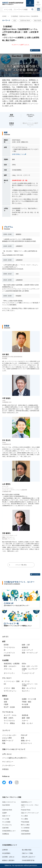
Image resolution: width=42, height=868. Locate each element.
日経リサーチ (6, 816)
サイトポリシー (8, 762)
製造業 (6, 699)
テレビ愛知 (24, 819)
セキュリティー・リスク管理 (30, 685)
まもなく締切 (7, 738)
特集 (4, 743)
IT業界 (6, 704)
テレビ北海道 (6, 822)
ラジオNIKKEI (25, 828)
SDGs (24, 664)
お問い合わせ (7, 754)
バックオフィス (9, 653)
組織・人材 (26, 645)
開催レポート (26, 741)
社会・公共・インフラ (30, 666)
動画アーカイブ (8, 741)
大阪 (14, 21)
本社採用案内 (6, 853)
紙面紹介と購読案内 (8, 860)
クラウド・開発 (9, 688)
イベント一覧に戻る (21, 565)
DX (5, 684)
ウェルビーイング (28, 673)
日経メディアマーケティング (30, 813)
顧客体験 (7, 655)
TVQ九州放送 (25, 822)
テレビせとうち (7, 825)
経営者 (6, 645)
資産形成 (25, 715)
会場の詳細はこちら (18, 154)
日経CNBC (5, 828)
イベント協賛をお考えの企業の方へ (15, 758)
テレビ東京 (24, 816)
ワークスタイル (9, 647)
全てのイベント (27, 743)
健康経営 (25, 647)
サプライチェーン (10, 691)
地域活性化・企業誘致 (12, 664)
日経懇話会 (6, 834)
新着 (23, 738)
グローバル (8, 669)
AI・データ (26, 681)
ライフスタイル (9, 721)
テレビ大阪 (6, 819)
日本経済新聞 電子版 (28, 860)
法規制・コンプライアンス (30, 670)
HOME (4, 16)
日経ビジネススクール (9, 802)
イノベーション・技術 (12, 681)
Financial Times (26, 810)
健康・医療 (26, 718)
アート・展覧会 (9, 723)
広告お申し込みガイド (29, 857)
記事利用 (5, 850)
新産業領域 (26, 707)
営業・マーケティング (30, 653)
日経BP (4, 813)
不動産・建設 (27, 702)
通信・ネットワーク (29, 688)
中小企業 (25, 704)
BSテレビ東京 (25, 825)
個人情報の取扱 (27, 850)
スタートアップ (27, 650)
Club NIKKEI (6, 805)
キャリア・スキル (10, 715)
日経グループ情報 (27, 853)
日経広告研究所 (26, 834)
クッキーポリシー (9, 765)
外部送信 (5, 769)
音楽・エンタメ (27, 723)
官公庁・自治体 (9, 707)
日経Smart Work (25, 21)
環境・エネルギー (10, 666)
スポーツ (25, 721)
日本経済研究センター (9, 831)
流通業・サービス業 (29, 699)
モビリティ (26, 691)
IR (5, 650)
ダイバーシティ (9, 673)
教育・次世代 (9, 718)
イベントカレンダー (9, 735)
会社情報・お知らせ (8, 857)
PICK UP (24, 735)
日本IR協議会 (25, 831)
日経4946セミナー (27, 802)
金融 (5, 702)
